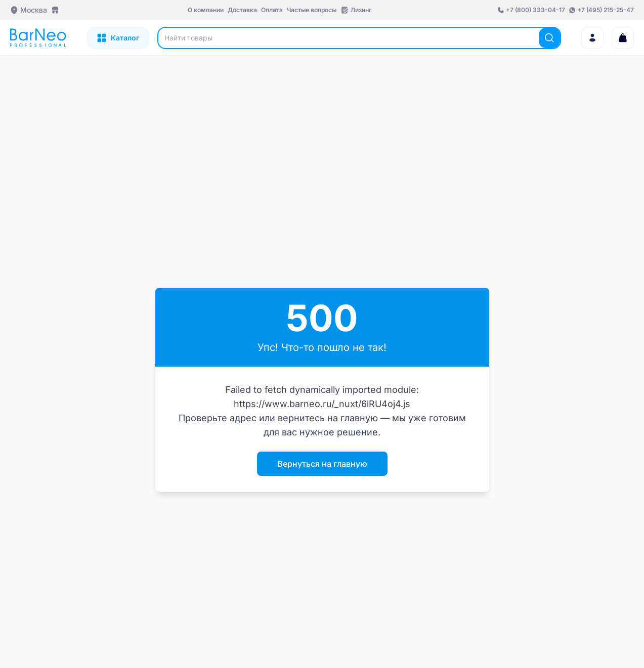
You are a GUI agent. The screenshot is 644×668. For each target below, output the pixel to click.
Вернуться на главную (322, 464)
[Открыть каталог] (118, 38)
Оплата (272, 10)
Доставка (242, 10)
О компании (206, 10)
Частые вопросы (312, 10)
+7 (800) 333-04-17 (535, 10)
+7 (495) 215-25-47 (606, 10)
